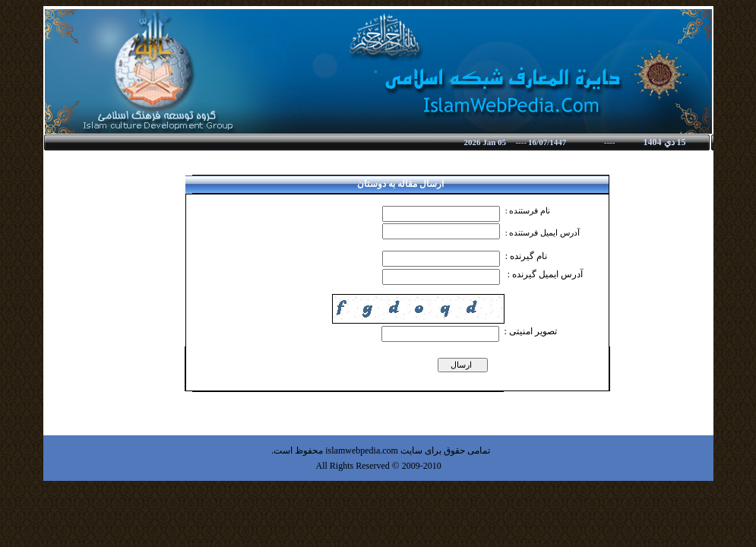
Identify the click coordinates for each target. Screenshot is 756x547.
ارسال (463, 365)
